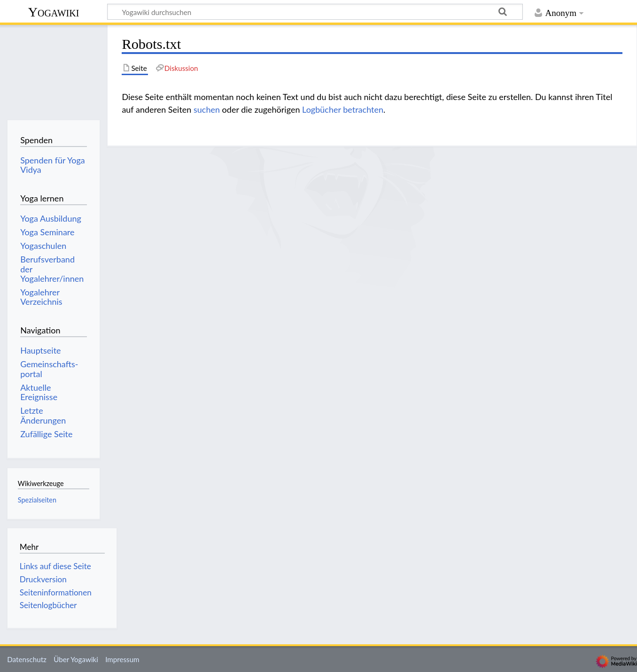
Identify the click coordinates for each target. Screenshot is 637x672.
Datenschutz (27, 659)
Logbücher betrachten (343, 109)
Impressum (122, 659)
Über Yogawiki (76, 659)
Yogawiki (54, 12)
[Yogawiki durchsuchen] (315, 12)
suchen (207, 109)
